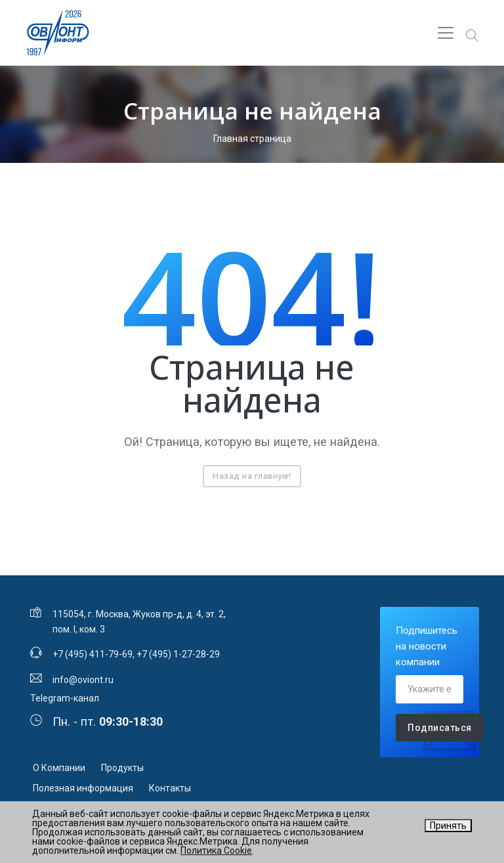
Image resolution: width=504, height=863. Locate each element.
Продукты (122, 768)
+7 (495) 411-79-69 (93, 654)
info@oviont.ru (83, 680)
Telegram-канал (65, 698)
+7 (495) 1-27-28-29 (178, 654)
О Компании (59, 768)
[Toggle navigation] (446, 33)
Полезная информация (83, 788)
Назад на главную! (252, 476)
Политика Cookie (216, 851)
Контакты (170, 788)
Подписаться (440, 728)
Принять (448, 826)
